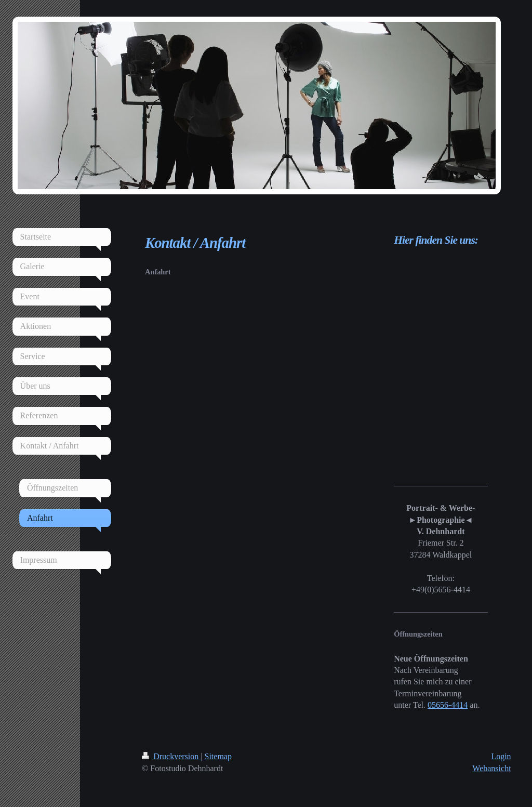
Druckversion (171, 756)
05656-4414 (448, 705)
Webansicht (491, 768)
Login (501, 756)
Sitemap (218, 756)
